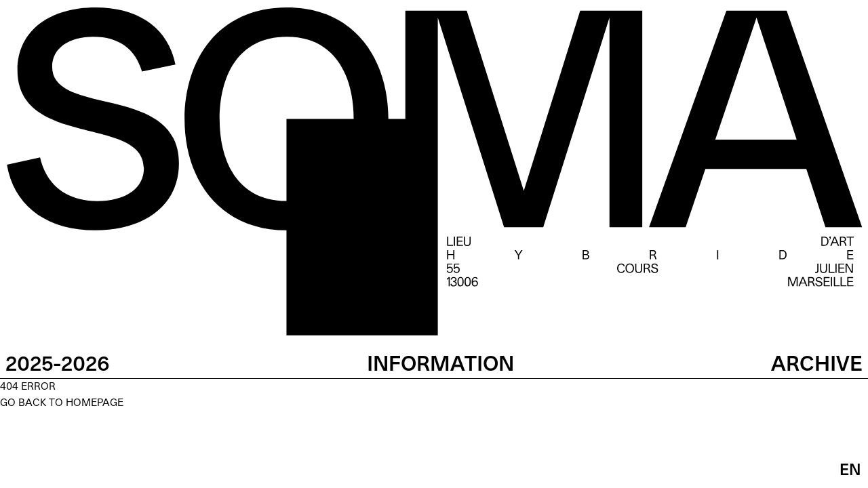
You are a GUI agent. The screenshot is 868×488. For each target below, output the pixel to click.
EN (850, 471)
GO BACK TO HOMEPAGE (62, 403)
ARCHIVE (817, 365)
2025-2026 (58, 365)
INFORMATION (440, 365)
